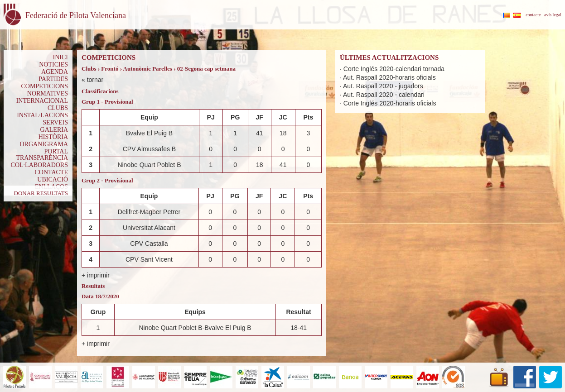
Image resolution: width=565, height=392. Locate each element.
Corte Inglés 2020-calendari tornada (394, 69)
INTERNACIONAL (42, 101)
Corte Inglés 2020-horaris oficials (390, 103)
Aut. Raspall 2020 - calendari (384, 95)
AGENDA (55, 72)
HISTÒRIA (53, 137)
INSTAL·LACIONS (42, 115)
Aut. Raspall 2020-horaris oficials (389, 77)
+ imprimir (96, 275)
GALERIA (54, 130)
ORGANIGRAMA (44, 144)
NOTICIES (53, 65)
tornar (95, 80)
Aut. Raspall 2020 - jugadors (383, 86)
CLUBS (58, 108)
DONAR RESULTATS (41, 193)
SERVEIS (55, 122)
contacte (533, 15)
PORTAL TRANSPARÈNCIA (42, 155)
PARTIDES (53, 79)
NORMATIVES (48, 93)
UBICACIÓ (53, 179)
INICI (60, 57)
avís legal (553, 15)
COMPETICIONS (45, 86)
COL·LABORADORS (39, 165)
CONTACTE (51, 172)
